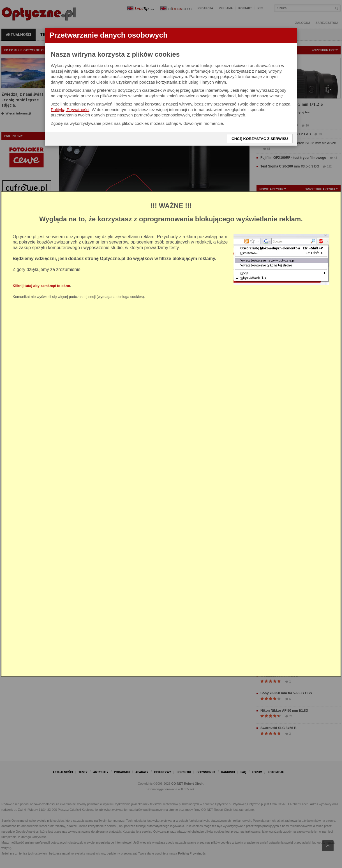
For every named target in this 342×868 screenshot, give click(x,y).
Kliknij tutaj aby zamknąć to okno (41, 286)
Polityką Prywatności (70, 110)
